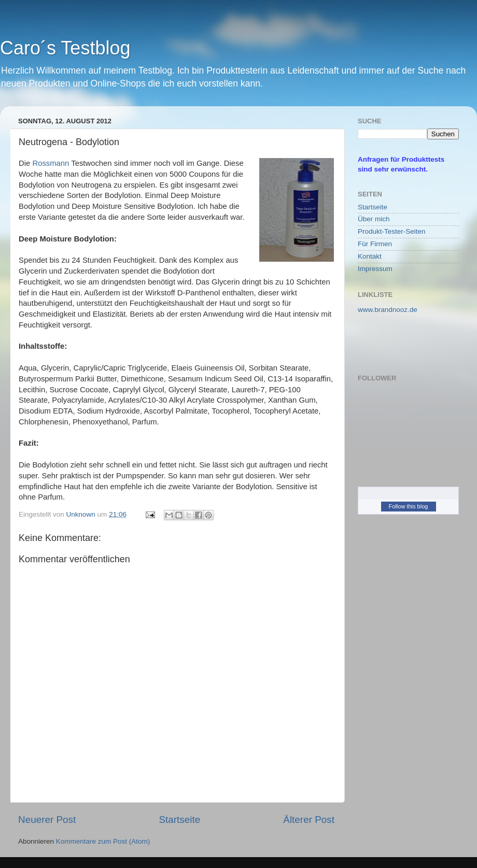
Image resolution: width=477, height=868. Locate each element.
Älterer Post (309, 820)
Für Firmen (375, 244)
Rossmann (51, 163)
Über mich (374, 219)
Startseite (179, 820)
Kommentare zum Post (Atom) (103, 841)
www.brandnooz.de (388, 310)
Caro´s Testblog (65, 48)
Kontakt (370, 256)
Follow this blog (409, 506)
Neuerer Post (47, 820)
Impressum (375, 269)
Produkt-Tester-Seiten (392, 231)
